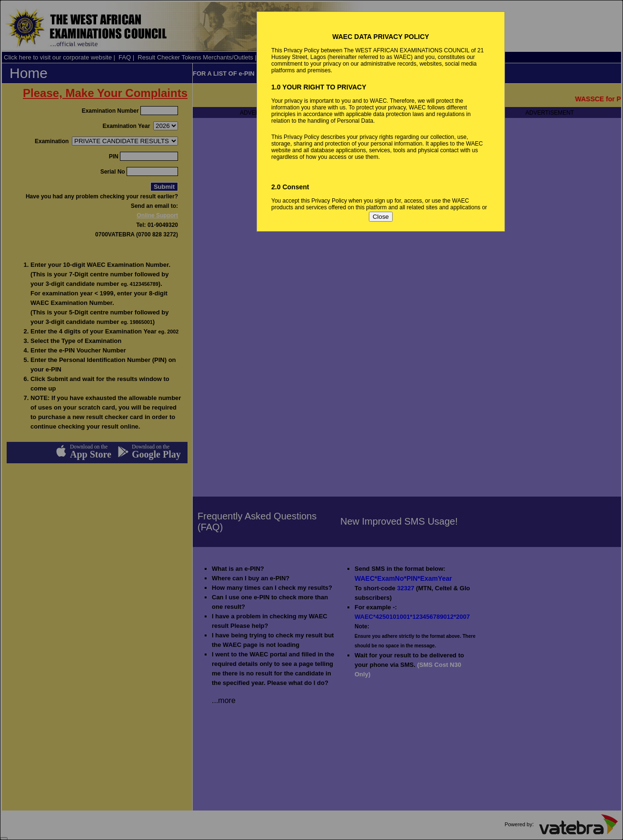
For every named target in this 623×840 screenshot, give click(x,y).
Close (381, 217)
